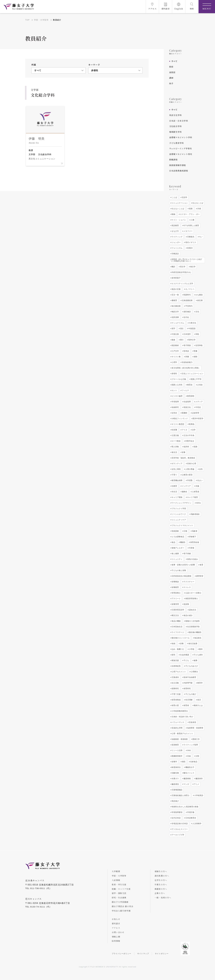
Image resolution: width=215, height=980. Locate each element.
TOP (27, 20)
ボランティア (177, 464)
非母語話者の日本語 (179, 824)
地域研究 (175, 407)
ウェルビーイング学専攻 (181, 148)
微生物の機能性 (195, 632)
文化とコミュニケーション (192, 374)
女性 (201, 469)
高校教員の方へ (162, 876)
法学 (193, 430)
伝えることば (198, 203)
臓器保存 (199, 779)
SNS (189, 750)
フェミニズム (177, 248)
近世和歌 (199, 345)
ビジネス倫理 (177, 396)
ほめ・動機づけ (178, 649)
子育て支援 (176, 694)
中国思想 (192, 329)
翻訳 (173, 267)
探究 (173, 655)
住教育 (174, 486)
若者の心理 (191, 464)
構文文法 (175, 615)
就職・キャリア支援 (121, 889)
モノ (201, 237)
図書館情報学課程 (178, 165)
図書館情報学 (177, 756)
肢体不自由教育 (190, 677)
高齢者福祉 (195, 514)
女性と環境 (176, 469)
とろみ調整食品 (178, 537)
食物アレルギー (178, 548)
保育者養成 (176, 700)
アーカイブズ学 (178, 835)
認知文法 (192, 610)
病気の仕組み (192, 559)
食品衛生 (198, 638)
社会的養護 (184, 655)
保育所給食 (194, 542)
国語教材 (175, 345)
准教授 (172, 72)
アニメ (196, 784)
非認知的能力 (187, 362)
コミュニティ (177, 559)
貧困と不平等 (196, 379)
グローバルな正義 (179, 379)
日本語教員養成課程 (179, 171)
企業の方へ (160, 893)
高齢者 (194, 531)
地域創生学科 (175, 132)
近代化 (186, 317)
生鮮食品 (193, 762)
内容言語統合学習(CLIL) (181, 272)
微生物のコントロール (180, 638)
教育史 (190, 385)
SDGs (198, 503)
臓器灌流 (175, 784)
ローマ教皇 (176, 441)
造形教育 (175, 745)
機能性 (182, 542)
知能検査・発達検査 (179, 739)
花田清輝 (175, 317)
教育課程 (190, 396)
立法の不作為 (189, 435)
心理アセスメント (179, 672)
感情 (195, 357)
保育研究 (187, 689)
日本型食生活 (177, 627)
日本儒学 (187, 334)
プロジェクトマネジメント (182, 525)
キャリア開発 (177, 497)
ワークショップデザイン (181, 503)
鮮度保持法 (176, 767)
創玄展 (200, 300)
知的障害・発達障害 (195, 728)
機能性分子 (190, 767)
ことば (174, 197)
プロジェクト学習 (179, 509)
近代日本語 (176, 818)
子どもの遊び (190, 694)
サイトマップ (143, 954)
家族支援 (175, 660)
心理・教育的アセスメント (182, 734)
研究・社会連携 (119, 898)
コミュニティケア (179, 520)
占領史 (200, 385)
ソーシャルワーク (179, 514)
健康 (195, 660)
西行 (182, 340)
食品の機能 (176, 621)
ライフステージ (178, 632)
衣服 (197, 486)
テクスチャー (189, 582)
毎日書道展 (176, 306)
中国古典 (175, 334)
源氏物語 (187, 312)
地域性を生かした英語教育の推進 (185, 807)
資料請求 (116, 923)
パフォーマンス (178, 722)
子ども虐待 (198, 655)
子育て (174, 475)
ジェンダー (176, 242)
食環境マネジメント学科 (181, 137)
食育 (201, 565)
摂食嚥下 (192, 537)
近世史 (174, 413)
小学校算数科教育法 (179, 711)
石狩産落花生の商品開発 (181, 576)
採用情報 (116, 941)
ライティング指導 (190, 745)
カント (174, 390)
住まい (200, 480)
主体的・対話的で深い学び (182, 717)
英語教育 (175, 225)
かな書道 (199, 295)
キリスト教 (176, 357)
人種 (192, 220)
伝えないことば (178, 209)
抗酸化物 (175, 773)
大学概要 (116, 871)
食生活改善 (193, 644)
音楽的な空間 (177, 728)
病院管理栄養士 (191, 599)
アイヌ (184, 430)
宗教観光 (190, 237)
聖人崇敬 (175, 447)
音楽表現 (192, 722)
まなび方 (175, 231)
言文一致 (175, 295)
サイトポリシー (162, 954)
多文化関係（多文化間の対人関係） (186, 368)
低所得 (186, 447)
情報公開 (116, 937)
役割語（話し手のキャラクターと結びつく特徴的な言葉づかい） (186, 260)
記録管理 (195, 413)
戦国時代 (187, 295)
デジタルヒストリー (179, 829)
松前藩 (174, 430)
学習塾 (190, 480)
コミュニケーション (179, 203)
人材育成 (195, 492)
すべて (174, 61)
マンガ (186, 784)
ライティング (177, 237)
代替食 (191, 548)
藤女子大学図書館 (120, 902)
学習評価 (190, 812)
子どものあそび (191, 666)
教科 (201, 649)
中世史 (198, 407)
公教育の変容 (187, 475)
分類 (197, 756)
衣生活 (174, 492)
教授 (171, 67)
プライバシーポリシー (121, 954)
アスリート (176, 599)
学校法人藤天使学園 (121, 911)
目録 (189, 756)
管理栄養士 (176, 593)
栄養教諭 (175, 582)
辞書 (187, 357)
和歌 (197, 334)
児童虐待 (175, 677)
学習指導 (175, 402)
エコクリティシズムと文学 (182, 284)
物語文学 (175, 312)
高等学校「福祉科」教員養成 (183, 458)
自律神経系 (176, 666)
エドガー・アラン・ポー (190, 214)
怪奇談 (186, 351)
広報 (185, 531)
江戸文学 (175, 351)
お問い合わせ (118, 932)
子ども (186, 660)
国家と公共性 (177, 385)
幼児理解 (189, 700)
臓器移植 (187, 779)
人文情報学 (197, 824)
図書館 (184, 413)
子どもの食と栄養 (179, 570)
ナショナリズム (178, 323)
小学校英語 (198, 795)
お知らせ (116, 919)
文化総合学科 (175, 126)
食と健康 (175, 554)
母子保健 (187, 554)
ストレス (187, 587)
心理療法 (194, 672)
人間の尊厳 (190, 469)
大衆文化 (192, 323)
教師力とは (198, 705)
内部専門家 (188, 683)
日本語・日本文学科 (179, 121)
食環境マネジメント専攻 (181, 154)
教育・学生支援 (119, 885)
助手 (171, 83)
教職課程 (173, 160)
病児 (199, 700)
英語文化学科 (175, 115)
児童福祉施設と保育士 (180, 795)
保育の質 (175, 705)
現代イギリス (190, 242)
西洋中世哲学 (198, 419)
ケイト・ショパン (179, 220)
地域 (173, 644)
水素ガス (175, 779)
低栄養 (186, 604)
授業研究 (175, 689)
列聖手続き (190, 441)
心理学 (174, 362)
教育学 (200, 683)
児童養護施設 (177, 790)
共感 (199, 209)
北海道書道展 (187, 300)
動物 (173, 214)
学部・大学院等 (41, 20)
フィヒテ (185, 390)
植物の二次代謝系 (192, 621)
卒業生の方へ (161, 885)
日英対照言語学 (178, 610)
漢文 (182, 329)
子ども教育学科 (176, 143)
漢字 (173, 329)
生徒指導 (187, 402)
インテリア (186, 486)
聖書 (195, 351)
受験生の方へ (161, 871)
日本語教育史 (190, 818)
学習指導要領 (177, 812)
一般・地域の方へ (163, 898)
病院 (183, 762)
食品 (173, 542)
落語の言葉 (176, 289)
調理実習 (199, 576)
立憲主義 (175, 435)
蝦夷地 (191, 424)
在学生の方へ (161, 880)
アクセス (116, 928)
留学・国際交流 (119, 893)
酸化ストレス (189, 773)
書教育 (174, 300)
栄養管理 (175, 604)
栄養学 (174, 762)
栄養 (183, 452)
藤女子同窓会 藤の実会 (123, 906)
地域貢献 (175, 531)
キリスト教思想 (178, 424)
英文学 (182, 267)
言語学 (184, 197)
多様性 (174, 374)
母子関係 (187, 345)
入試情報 (116, 880)
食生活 (174, 452)
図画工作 (196, 739)
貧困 (190, 209)
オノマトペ (190, 289)
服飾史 (184, 492)
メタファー (188, 231)
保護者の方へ (161, 889)
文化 (197, 312)
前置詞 (190, 248)
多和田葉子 (176, 278)
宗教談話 (175, 254)
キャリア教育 (192, 497)
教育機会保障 (177, 480)
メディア (199, 402)
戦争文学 (192, 340)
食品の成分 (188, 615)
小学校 (191, 649)
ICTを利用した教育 (191, 225)
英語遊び (175, 801)
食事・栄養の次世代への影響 (183, 565)
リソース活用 (177, 750)
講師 (171, 78)
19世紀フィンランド (179, 419)
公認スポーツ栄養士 (193, 593)
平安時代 (189, 306)
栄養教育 (175, 587)
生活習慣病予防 (193, 627)
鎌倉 (173, 340)
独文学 (193, 267)
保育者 (186, 705)
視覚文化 (187, 407)
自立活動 (175, 683)
